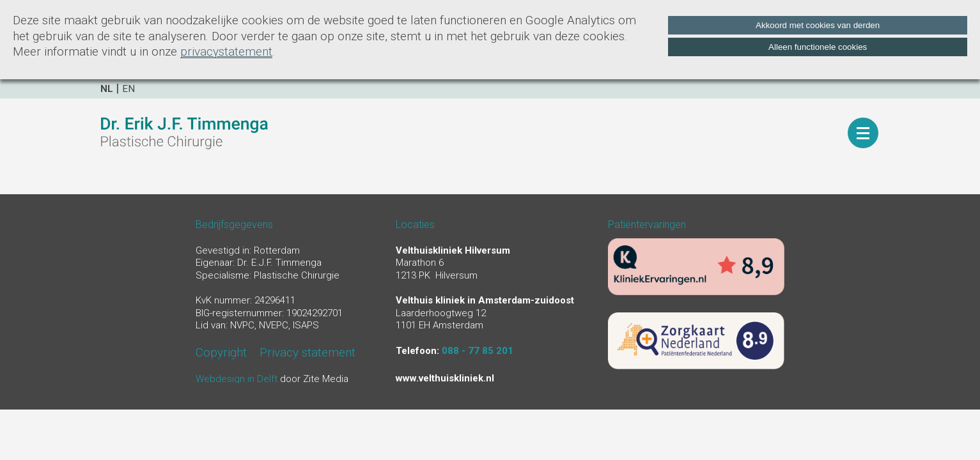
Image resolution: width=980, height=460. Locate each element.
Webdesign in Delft (237, 379)
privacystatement (226, 51)
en (128, 89)
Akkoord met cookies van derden (818, 25)
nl (107, 89)
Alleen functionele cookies (818, 47)
